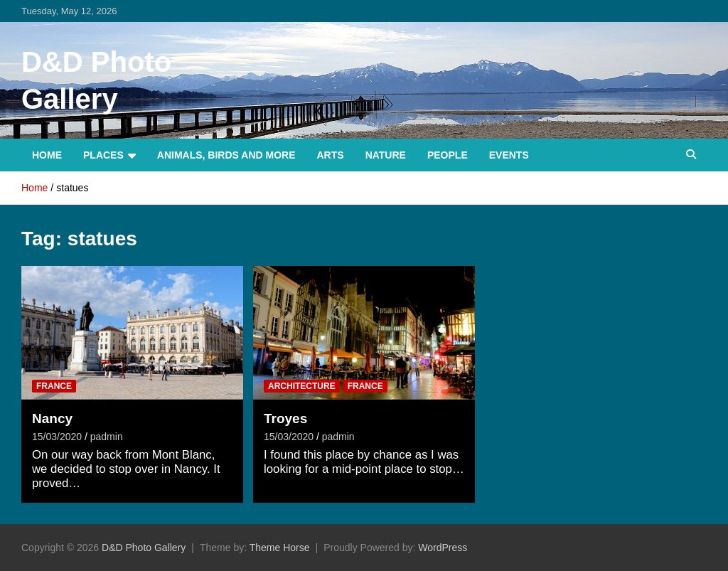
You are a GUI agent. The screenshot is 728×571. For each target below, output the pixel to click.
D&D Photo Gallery (144, 548)
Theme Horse (280, 548)
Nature (386, 155)
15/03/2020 (57, 437)
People (448, 155)
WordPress (443, 548)
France (54, 386)
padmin (107, 437)
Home (47, 155)
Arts (331, 155)
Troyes (285, 418)
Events (509, 155)
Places (103, 155)
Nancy (52, 418)
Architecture (302, 386)
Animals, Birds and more (226, 155)
